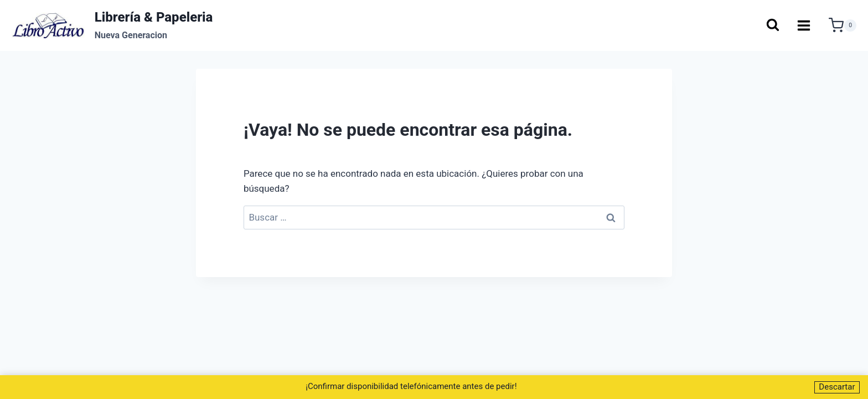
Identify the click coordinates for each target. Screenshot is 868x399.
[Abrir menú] (804, 25)
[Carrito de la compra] (843, 25)
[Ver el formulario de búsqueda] (772, 26)
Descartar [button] (837, 387)
